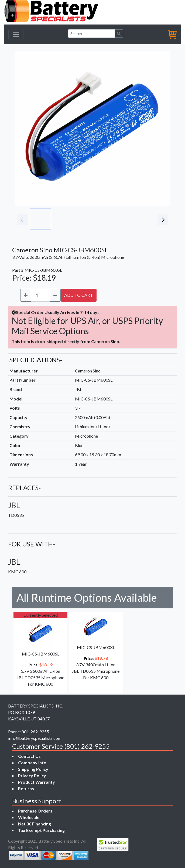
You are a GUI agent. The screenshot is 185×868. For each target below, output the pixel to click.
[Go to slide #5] (135, 219)
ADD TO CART (79, 295)
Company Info (32, 763)
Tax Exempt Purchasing (41, 830)
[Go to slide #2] (64, 219)
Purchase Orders (35, 811)
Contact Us (29, 756)
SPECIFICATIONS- (36, 360)
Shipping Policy (33, 769)
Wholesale (29, 817)
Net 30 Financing (35, 824)
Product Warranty (37, 782)
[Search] (91, 34)
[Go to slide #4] (112, 219)
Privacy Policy (32, 775)
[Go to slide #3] (88, 219)
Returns (26, 788)
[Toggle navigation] (16, 34)
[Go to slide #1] (40, 219)
